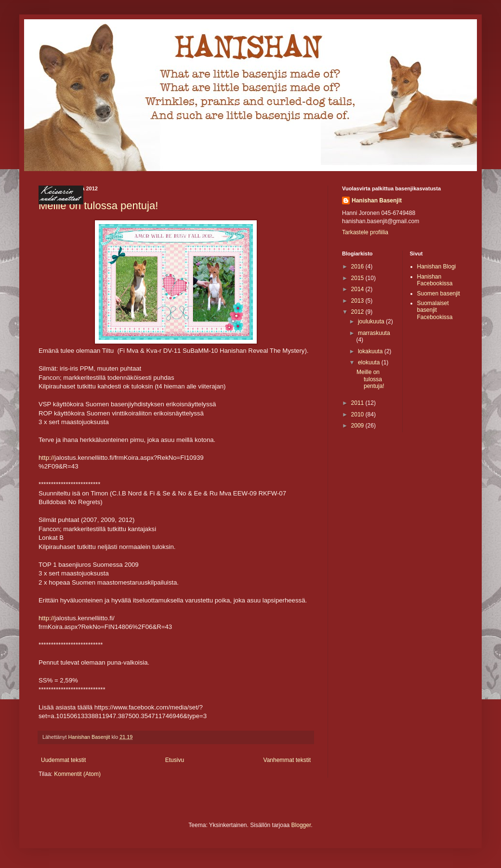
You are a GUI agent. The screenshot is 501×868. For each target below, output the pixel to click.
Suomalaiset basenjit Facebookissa (435, 310)
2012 (358, 312)
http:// (46, 458)
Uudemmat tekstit (63, 760)
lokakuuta (371, 351)
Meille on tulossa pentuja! (370, 379)
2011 (358, 403)
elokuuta (370, 362)
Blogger (301, 825)
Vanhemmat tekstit (287, 760)
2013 (358, 301)
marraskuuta (374, 333)
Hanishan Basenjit (377, 200)
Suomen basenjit (439, 294)
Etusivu (175, 760)
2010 (358, 414)
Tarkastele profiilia (365, 232)
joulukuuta (372, 321)
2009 (358, 426)
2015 (358, 278)
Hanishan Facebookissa (435, 280)
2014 (358, 289)
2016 (358, 267)
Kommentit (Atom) (77, 774)
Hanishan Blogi (437, 267)
